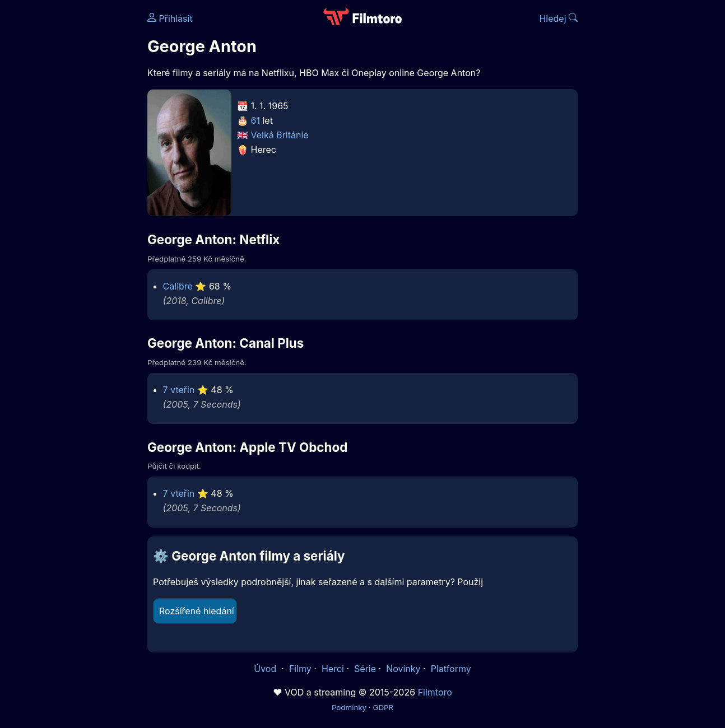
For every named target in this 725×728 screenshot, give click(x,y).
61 (255, 120)
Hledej (558, 18)
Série (365, 669)
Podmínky (349, 707)
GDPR (383, 707)
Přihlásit (170, 18)
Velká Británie (280, 135)
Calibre (178, 286)
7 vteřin (179, 390)
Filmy (300, 669)
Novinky (403, 669)
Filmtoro (435, 692)
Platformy (451, 669)
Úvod (266, 669)
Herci (333, 669)
